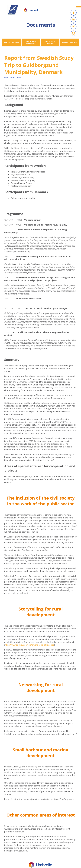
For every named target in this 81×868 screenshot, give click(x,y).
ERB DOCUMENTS (12, 42)
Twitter (74, 26)
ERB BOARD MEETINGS (31, 42)
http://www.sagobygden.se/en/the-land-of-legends (30, 645)
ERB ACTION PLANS (50, 42)
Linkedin (74, 20)
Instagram (74, 33)
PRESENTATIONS (69, 42)
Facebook (74, 13)
